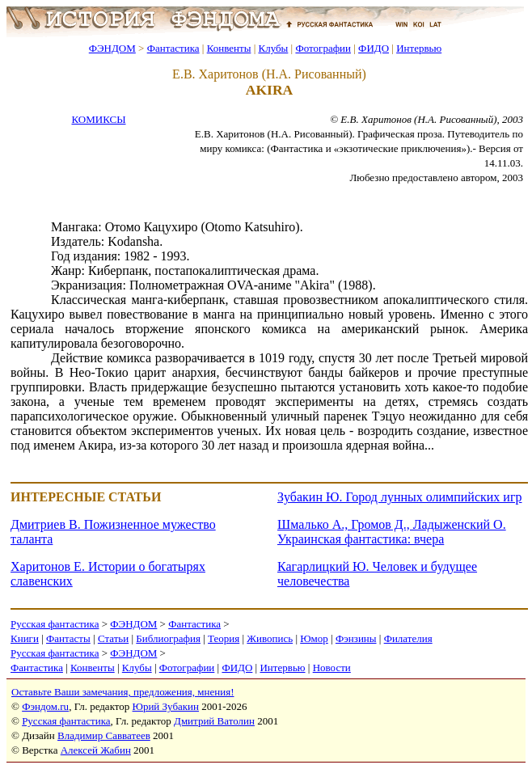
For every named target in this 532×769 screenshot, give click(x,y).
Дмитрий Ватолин (214, 721)
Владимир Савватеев (104, 735)
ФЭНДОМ (112, 48)
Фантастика (173, 48)
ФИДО (374, 48)
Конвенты (229, 48)
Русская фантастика (55, 624)
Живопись (270, 638)
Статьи (113, 638)
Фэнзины (356, 638)
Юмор (314, 638)
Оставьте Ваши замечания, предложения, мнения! (122, 692)
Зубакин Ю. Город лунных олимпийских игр (399, 497)
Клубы (273, 48)
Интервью (419, 48)
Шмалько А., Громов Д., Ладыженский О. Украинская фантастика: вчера (392, 532)
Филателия (408, 638)
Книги (25, 638)
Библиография (168, 638)
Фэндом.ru (45, 706)
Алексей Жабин (96, 750)
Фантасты (68, 638)
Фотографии (323, 48)
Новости (332, 668)
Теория (224, 638)
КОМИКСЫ (98, 119)
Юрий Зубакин (166, 706)
